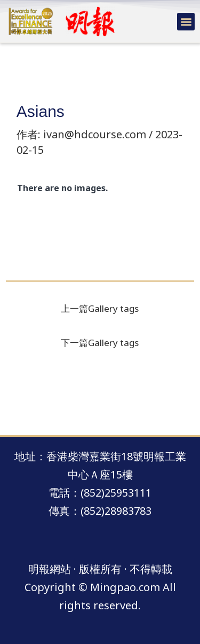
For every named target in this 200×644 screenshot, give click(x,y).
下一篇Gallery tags (100, 343)
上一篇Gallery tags (100, 308)
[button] (186, 22)
